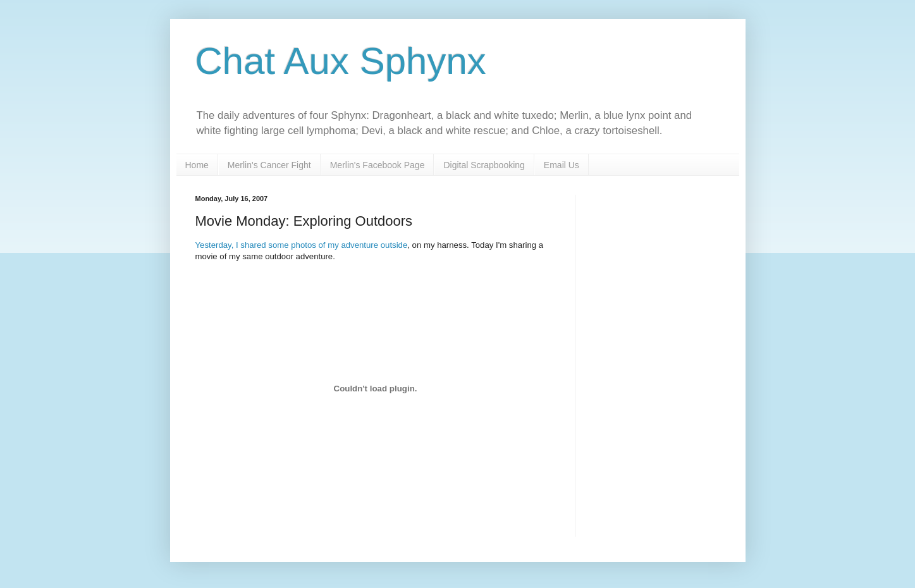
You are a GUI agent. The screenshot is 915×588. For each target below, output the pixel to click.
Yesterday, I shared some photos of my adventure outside (302, 245)
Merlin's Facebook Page (378, 165)
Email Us (562, 165)
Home (197, 165)
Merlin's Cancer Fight (269, 165)
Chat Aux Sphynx (341, 61)
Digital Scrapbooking (484, 165)
